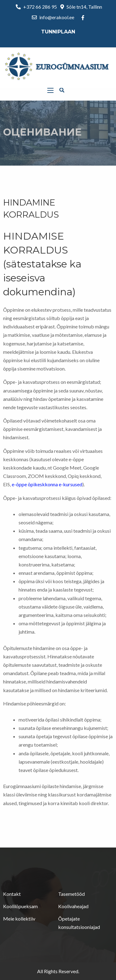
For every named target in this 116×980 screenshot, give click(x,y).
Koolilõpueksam (20, 906)
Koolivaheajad (73, 906)
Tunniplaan (58, 32)
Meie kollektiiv (19, 919)
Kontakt (12, 894)
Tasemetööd (71, 894)
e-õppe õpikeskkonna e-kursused (47, 484)
